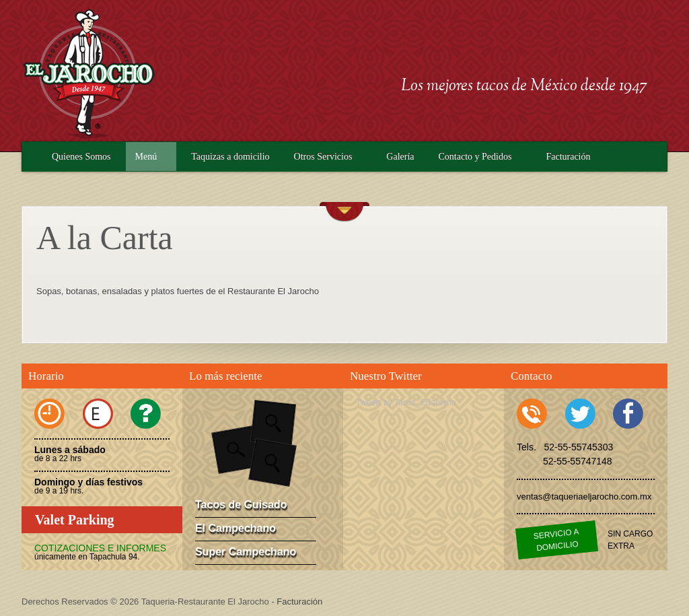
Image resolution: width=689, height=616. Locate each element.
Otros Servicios (323, 157)
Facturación (568, 157)
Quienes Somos (81, 157)
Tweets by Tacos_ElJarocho (406, 403)
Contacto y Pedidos (475, 157)
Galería (400, 157)
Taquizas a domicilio (230, 157)
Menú (146, 157)
